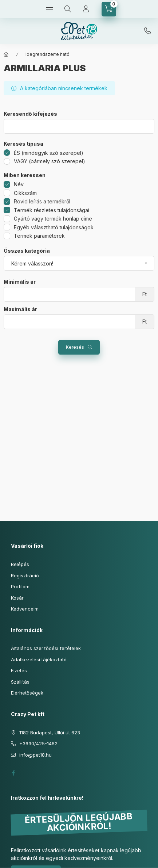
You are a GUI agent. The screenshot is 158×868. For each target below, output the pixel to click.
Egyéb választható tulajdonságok (54, 227)
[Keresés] (68, 9)
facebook (13, 773)
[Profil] (86, 9)
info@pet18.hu (35, 755)
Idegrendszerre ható (48, 54)
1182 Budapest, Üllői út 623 (50, 733)
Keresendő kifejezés (30, 114)
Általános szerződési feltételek (46, 648)
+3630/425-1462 (147, 31)
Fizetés (19, 670)
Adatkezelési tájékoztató (39, 659)
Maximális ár (20, 309)
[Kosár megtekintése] (109, 9)
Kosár (17, 598)
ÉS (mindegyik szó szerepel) (49, 153)
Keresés (75, 347)
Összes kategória (27, 251)
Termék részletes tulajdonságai (52, 210)
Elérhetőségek (27, 693)
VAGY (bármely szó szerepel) (50, 161)
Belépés (20, 564)
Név (19, 184)
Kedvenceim (25, 609)
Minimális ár (20, 282)
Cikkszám (25, 193)
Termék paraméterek (39, 236)
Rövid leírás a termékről (42, 201)
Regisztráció (25, 576)
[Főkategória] (6, 54)
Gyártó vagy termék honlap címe (53, 219)
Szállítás (20, 682)
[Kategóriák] (50, 9)
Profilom (20, 586)
